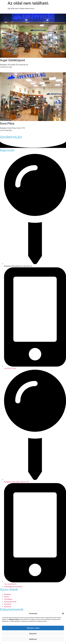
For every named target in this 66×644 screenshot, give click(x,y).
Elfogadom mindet (33, 628)
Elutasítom (33, 634)
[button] (63, 614)
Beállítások (33, 639)
